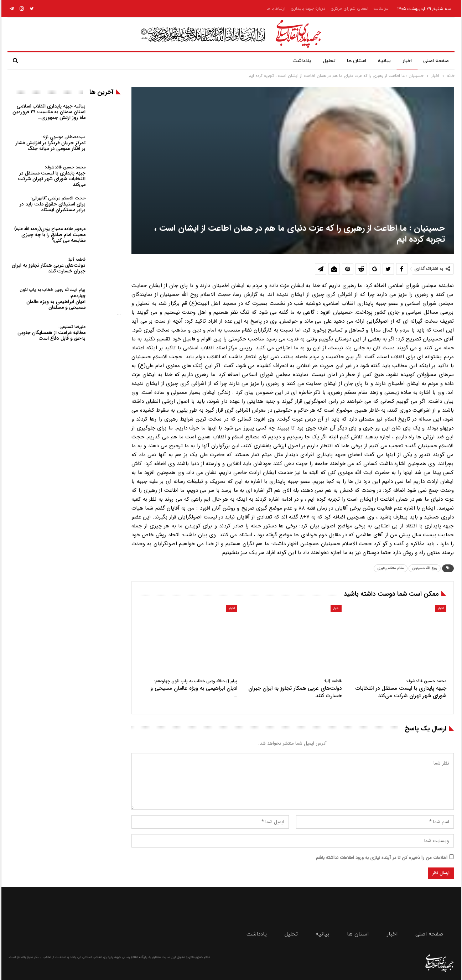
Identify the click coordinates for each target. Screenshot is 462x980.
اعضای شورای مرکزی (349, 9)
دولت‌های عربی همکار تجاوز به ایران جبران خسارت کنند (49, 265)
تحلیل (323, 61)
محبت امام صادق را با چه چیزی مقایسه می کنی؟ (50, 235)
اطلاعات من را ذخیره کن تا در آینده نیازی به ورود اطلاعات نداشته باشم (382, 858)
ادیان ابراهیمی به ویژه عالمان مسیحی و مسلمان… (70, 302)
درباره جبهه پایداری (308, 9)
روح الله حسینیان (425, 568)
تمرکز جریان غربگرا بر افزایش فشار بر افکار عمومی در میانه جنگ (51, 143)
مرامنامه (381, 9)
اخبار (406, 61)
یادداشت (295, 61)
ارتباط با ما (276, 9)
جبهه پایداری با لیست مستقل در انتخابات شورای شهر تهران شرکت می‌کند (52, 176)
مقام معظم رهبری (391, 568)
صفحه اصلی (436, 61)
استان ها (352, 61)
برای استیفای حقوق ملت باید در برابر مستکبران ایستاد (53, 204)
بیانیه (381, 61)
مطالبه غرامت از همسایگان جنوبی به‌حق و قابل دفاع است (51, 333)
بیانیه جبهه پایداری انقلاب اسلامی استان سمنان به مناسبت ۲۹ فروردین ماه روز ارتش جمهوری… (49, 112)
